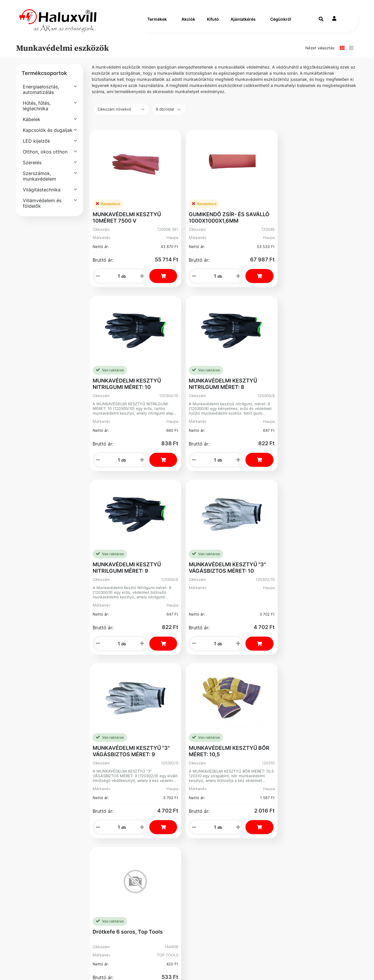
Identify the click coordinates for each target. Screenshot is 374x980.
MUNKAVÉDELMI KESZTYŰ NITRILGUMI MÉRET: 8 (327, 207)
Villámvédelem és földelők (42, 209)
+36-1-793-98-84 (260, 691)
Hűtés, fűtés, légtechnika (37, 112)
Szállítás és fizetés (53, 691)
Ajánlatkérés (243, 22)
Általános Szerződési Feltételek (55, 705)
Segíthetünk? (124, 714)
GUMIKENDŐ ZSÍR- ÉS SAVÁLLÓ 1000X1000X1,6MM (189, 207)
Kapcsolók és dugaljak (48, 136)
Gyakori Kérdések (51, 720)
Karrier (116, 702)
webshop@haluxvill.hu (266, 699)
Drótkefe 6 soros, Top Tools (120, 551)
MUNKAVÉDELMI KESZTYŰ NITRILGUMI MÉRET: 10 (258, 207)
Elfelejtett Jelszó (208, 717)
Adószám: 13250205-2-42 (268, 710)
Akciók (188, 22)
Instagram (208, 746)
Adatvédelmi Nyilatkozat (60, 731)
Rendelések (210, 702)
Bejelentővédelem (51, 743)
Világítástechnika (42, 196)
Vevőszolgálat (126, 691)
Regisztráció (211, 691)
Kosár (203, 731)
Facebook (41, 757)
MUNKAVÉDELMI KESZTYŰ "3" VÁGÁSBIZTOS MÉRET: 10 (190, 381)
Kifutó (213, 22)
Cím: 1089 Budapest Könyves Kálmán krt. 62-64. (270, 724)
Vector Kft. (71, 966)
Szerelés (32, 169)
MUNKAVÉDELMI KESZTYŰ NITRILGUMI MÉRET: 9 (121, 377)
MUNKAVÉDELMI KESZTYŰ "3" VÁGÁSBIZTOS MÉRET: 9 (259, 381)
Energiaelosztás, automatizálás (41, 96)
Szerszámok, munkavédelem (39, 182)
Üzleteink (120, 726)
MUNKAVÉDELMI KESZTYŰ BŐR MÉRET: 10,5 (327, 377)
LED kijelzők (37, 147)
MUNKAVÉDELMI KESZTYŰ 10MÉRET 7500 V (117, 207)
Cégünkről (281, 22)
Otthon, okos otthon (45, 158)
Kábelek (32, 125)
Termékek (157, 22)
